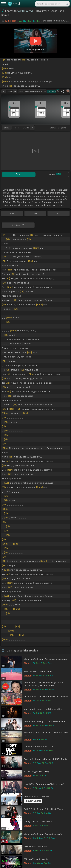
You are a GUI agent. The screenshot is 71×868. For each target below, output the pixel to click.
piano (16, 128)
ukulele (26, 128)
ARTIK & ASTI (26, 11)
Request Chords (33, 801)
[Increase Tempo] (15, 91)
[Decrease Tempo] (4, 91)
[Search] (67, 4)
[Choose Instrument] (32, 128)
